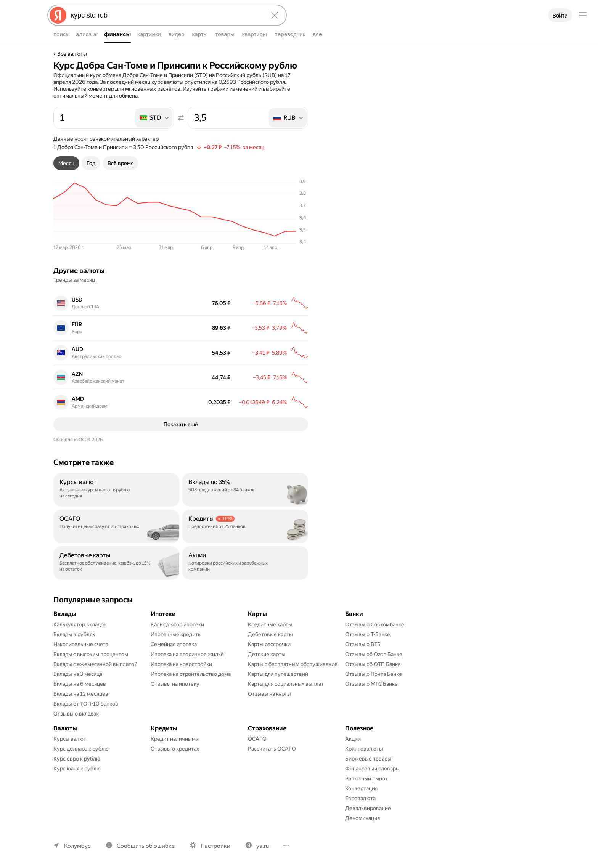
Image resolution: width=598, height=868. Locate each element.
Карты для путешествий (278, 674)
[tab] (66, 163)
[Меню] (583, 15)
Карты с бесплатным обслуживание (293, 664)
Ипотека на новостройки (181, 664)
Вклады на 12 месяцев (81, 694)
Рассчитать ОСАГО (272, 749)
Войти (560, 16)
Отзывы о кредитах (175, 749)
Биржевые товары (368, 759)
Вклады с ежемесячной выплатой (95, 664)
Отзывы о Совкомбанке (375, 624)
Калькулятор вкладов (80, 624)
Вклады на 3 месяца (78, 674)
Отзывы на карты (269, 694)
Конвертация (361, 788)
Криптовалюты (364, 749)
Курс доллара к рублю (81, 749)
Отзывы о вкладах (76, 714)
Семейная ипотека (174, 644)
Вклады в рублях (74, 634)
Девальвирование (368, 808)
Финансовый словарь (372, 769)
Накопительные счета (81, 644)
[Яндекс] (58, 15)
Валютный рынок (367, 778)
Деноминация (362, 818)
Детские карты (267, 654)
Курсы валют (70, 739)
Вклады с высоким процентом (91, 654)
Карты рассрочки (269, 644)
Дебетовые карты (270, 634)
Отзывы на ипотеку (175, 684)
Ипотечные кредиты (176, 634)
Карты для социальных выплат (286, 684)
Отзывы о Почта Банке (374, 674)
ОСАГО (257, 739)
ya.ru (263, 846)
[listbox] (154, 118)
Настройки (215, 846)
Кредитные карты (270, 624)
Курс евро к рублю (77, 759)
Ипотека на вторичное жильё (187, 654)
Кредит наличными (175, 739)
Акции (353, 739)
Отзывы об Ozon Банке (374, 654)
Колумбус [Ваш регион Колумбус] (77, 846)
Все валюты (72, 54)
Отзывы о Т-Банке (368, 634)
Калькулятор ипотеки (177, 624)
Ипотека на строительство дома (191, 674)
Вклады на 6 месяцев (80, 684)
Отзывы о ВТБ (363, 644)
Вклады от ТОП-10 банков (86, 704)
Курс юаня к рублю (77, 769)
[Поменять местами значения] (181, 118)
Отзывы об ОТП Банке (373, 664)
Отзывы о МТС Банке (371, 684)
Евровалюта (360, 798)
